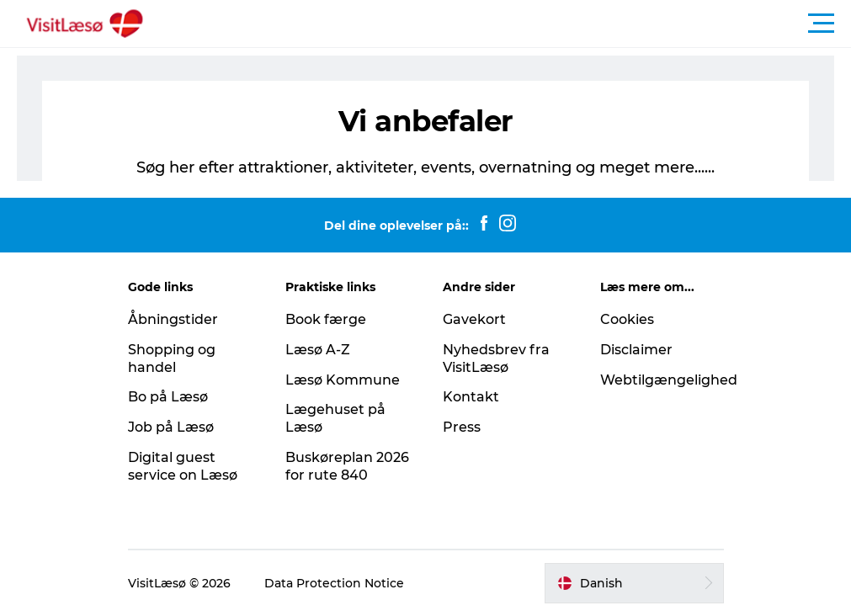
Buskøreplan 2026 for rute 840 (347, 466)
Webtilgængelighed (669, 380)
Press (462, 427)
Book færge (326, 319)
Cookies (627, 319)
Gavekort (474, 319)
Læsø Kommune (343, 380)
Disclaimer (636, 350)
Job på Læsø (171, 427)
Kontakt (471, 397)
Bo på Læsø (168, 397)
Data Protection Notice (334, 583)
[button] (501, 24)
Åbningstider (173, 319)
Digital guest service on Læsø (183, 466)
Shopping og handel (172, 358)
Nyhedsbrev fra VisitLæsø (496, 358)
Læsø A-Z (318, 350)
